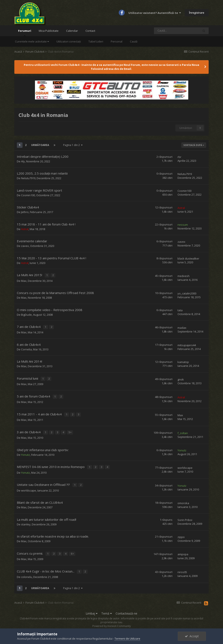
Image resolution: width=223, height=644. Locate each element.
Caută (134, 41)
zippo (181, 533)
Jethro (25, 212)
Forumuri (25, 32)
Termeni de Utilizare (127, 639)
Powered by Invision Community (112, 621)
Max (24, 280)
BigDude (26, 314)
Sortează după (194, 145)
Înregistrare (197, 13)
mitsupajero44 (187, 344)
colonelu (27, 572)
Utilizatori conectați (69, 41)
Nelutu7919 (28, 178)
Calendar (72, 31)
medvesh (184, 276)
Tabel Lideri (96, 41)
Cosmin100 (28, 195)
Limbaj (92, 608)
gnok (181, 378)
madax (182, 327)
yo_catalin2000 (187, 293)
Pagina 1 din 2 (73, 145)
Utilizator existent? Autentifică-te (155, 13)
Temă (107, 608)
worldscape (185, 464)
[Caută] (177, 31)
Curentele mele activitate (32, 41)
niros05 (182, 567)
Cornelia (26, 348)
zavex (25, 246)
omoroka (183, 499)
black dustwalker (188, 258)
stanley (26, 520)
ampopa (183, 550)
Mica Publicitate (49, 31)
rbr (179, 157)
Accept (192, 636)
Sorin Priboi (185, 516)
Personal (117, 41)
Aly (23, 161)
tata (180, 310)
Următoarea (40, 145)
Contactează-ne (126, 608)
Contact (90, 31)
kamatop (183, 361)
